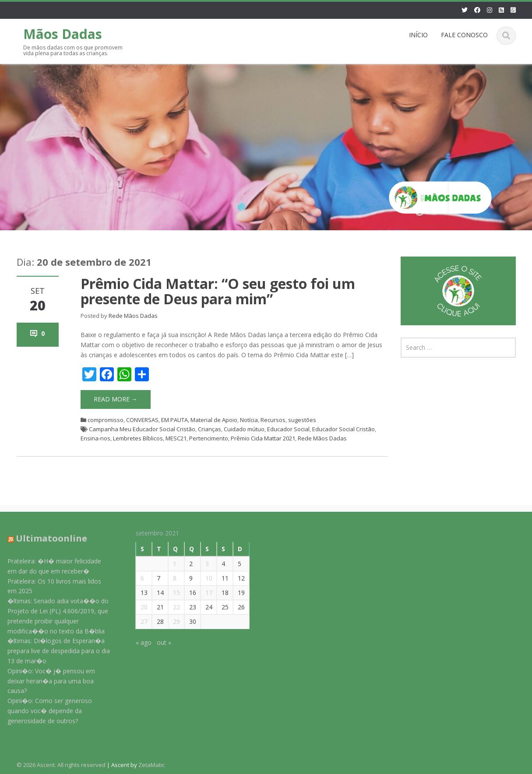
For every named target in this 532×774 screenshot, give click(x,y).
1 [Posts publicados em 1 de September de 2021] (169, 564)
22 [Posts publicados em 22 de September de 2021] (171, 607)
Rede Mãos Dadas (133, 316)
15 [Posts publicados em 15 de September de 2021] (171, 593)
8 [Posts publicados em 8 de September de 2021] (169, 578)
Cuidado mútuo (244, 429)
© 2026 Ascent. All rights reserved (61, 765)
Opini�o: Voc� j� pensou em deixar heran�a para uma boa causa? (46, 681)
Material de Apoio (214, 420)
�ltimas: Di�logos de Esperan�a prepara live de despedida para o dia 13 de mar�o (53, 651)
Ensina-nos (95, 438)
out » (158, 642)
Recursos (273, 420)
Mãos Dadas (63, 34)
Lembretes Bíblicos (138, 438)
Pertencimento (209, 438)
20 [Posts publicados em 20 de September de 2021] (138, 607)
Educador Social (288, 429)
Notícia (249, 420)
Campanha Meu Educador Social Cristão (142, 429)
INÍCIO (418, 35)
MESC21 (176, 438)
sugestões (302, 420)
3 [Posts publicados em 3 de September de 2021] (201, 564)
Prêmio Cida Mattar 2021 (263, 438)
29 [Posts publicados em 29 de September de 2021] (171, 621)
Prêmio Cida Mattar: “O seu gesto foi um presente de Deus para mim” (218, 291)
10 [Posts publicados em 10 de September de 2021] (203, 578)
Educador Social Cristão (344, 429)
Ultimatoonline (46, 538)
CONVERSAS (142, 420)
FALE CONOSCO (464, 35)
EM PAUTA (174, 420)
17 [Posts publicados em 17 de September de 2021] (203, 593)
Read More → (116, 399)
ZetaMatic (151, 765)
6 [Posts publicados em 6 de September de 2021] (137, 578)
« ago (138, 642)
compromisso (106, 420)
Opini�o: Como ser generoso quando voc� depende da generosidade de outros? (44, 711)
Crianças (210, 429)
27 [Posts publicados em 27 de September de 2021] (138, 621)
